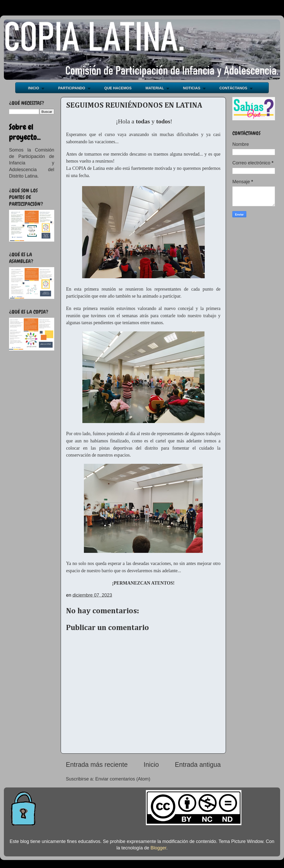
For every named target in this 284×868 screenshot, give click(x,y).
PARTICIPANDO (72, 88)
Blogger (158, 848)
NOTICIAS (192, 88)
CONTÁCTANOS (233, 88)
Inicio (151, 765)
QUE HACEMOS (118, 88)
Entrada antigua (198, 765)
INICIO (34, 88)
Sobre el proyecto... (25, 132)
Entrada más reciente (97, 765)
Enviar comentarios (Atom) (123, 779)
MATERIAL (155, 88)
